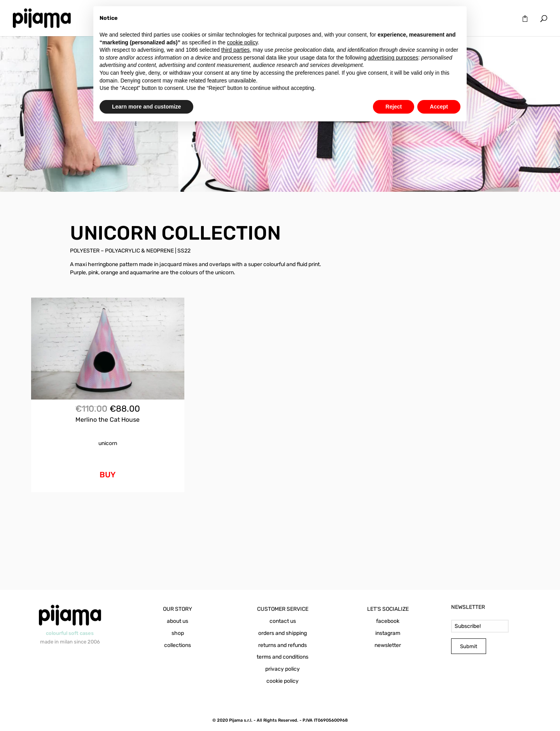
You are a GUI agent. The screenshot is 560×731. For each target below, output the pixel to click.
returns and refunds (283, 645)
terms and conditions (283, 657)
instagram (388, 633)
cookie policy (283, 681)
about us (178, 621)
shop (178, 633)
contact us (283, 621)
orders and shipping (283, 633)
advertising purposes (393, 58)
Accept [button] (439, 107)
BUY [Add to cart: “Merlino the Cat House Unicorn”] (108, 475)
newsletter (388, 645)
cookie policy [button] (242, 42)
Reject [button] (394, 107)
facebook (388, 621)
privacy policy (283, 669)
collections (178, 645)
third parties (235, 50)
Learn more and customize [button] (146, 107)
